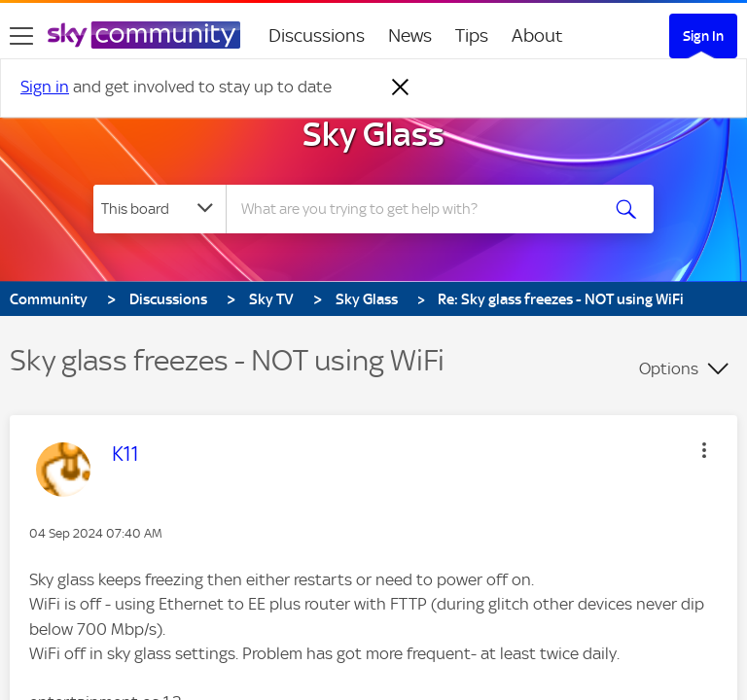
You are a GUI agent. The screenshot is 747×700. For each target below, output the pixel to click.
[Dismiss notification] (401, 87)
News (410, 35)
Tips (472, 35)
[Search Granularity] (160, 209)
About (537, 35)
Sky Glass (373, 134)
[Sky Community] (144, 35)
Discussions (317, 35)
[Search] (419, 209)
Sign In (703, 36)
